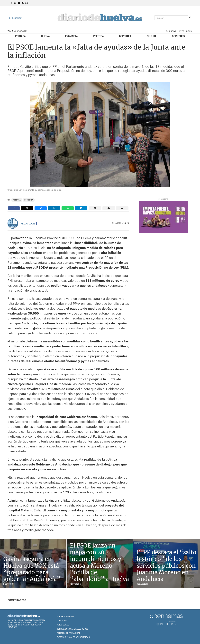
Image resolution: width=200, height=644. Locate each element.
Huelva (45, 36)
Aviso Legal (63, 625)
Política (99, 36)
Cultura (151, 36)
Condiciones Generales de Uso (73, 629)
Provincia (71, 36)
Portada (20, 36)
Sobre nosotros (65, 617)
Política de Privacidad (69, 633)
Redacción (28, 223)
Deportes (125, 36)
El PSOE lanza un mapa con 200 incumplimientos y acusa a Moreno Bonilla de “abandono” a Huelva (99, 562)
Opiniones (178, 36)
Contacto (62, 621)
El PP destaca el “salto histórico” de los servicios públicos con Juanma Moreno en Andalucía (167, 566)
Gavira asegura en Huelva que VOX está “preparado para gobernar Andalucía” (32, 569)
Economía (29, 200)
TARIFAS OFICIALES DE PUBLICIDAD (73, 637)
